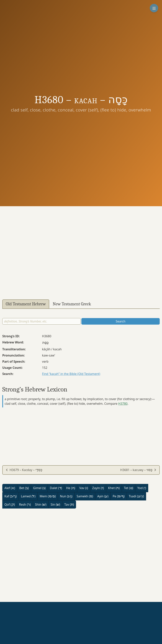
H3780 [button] (123, 404)
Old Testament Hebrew (26, 304)
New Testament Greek (72, 304)
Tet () (128, 488)
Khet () (114, 488)
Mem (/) (48, 496)
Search (121, 321)
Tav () (69, 504)
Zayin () (98, 488)
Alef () (10, 488)
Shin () (41, 504)
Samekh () (85, 496)
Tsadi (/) (136, 496)
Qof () (10, 504)
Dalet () (56, 488)
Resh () (25, 504)
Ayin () (103, 496)
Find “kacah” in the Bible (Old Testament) (71, 374)
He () (71, 488)
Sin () (55, 504)
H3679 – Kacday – (24, 470)
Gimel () (39, 488)
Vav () (84, 488)
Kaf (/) (11, 496)
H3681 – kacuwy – (138, 470)
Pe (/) (119, 496)
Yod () (142, 488)
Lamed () (28, 496)
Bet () (24, 488)
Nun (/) (66, 496)
